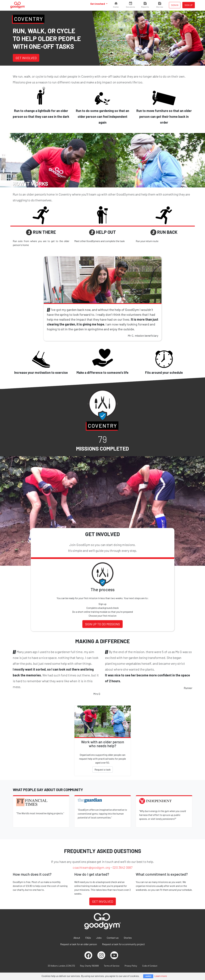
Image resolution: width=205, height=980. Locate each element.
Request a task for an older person (79, 944)
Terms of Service (112, 966)
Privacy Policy (131, 966)
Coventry (29, 19)
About (77, 938)
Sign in (175, 5)
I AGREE (148, 976)
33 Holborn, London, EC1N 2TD (61, 966)
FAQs (88, 938)
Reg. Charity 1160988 (89, 966)
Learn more (161, 976)
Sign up (189, 5)
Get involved (98, 4)
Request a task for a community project (123, 944)
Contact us (113, 938)
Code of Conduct (150, 966)
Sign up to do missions (102, 624)
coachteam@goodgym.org (91, 867)
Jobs (99, 938)
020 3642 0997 (122, 867)
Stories (128, 938)
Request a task (103, 769)
